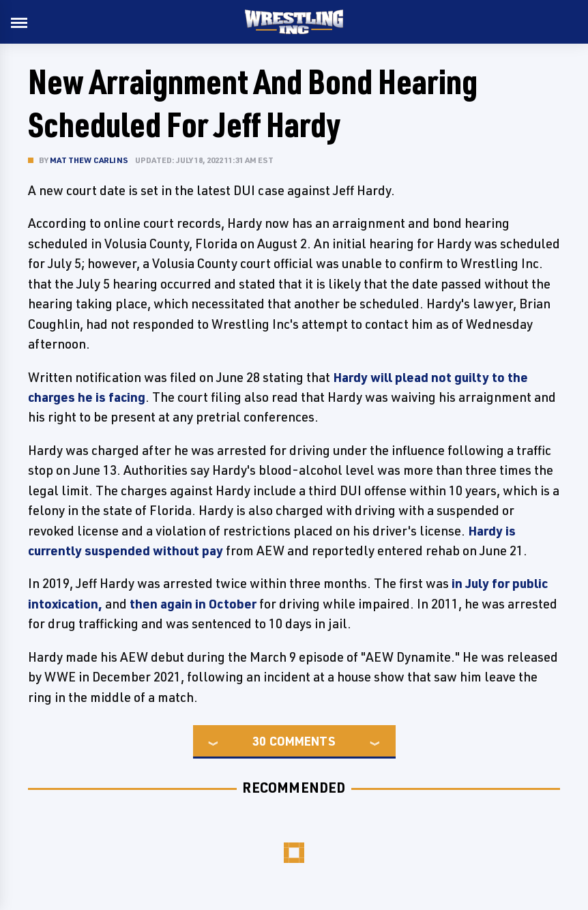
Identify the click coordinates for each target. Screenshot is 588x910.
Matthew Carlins (89, 160)
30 (259, 741)
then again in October (193, 604)
